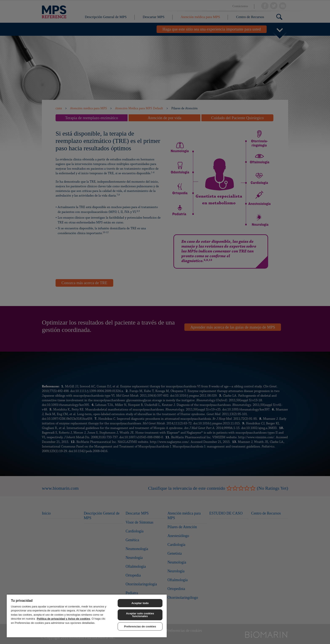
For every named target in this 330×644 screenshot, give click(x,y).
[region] (87, 616)
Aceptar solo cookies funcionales (140, 615)
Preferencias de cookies (140, 626)
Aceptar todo (140, 603)
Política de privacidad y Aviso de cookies (63, 619)
